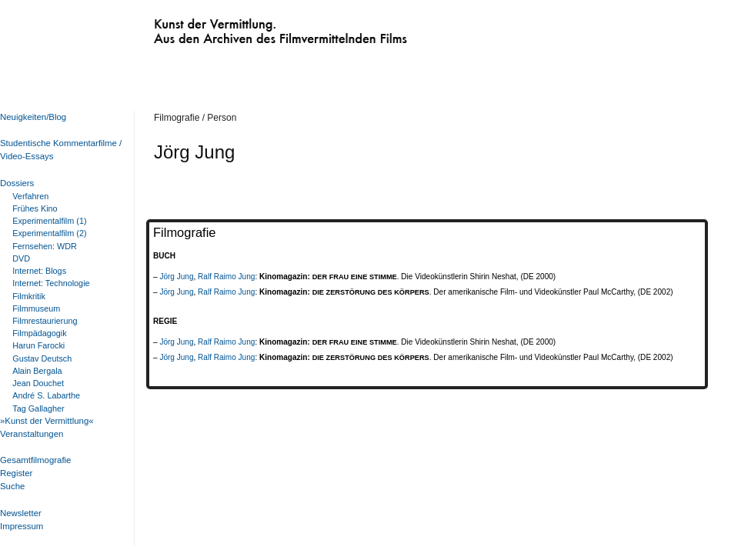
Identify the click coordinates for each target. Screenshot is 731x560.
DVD (21, 258)
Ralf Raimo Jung (226, 277)
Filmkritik (29, 296)
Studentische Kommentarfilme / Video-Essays (58, 150)
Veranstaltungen (32, 434)
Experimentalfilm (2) (49, 233)
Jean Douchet (38, 383)
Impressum (22, 526)
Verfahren (30, 196)
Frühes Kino (35, 208)
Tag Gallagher (38, 408)
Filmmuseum (36, 308)
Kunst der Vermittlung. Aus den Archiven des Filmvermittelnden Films (249, 28)
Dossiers (17, 183)
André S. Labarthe (46, 395)
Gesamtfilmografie (35, 460)
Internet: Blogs (39, 271)
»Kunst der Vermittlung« (47, 421)
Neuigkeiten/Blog (33, 117)
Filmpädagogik (39, 333)
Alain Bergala (37, 371)
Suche (12, 486)
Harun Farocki (38, 345)
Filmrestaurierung (45, 321)
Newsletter (21, 513)
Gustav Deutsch (42, 358)
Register (16, 473)
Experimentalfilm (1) (49, 221)
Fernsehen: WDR (45, 246)
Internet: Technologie (51, 283)
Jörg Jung (176, 277)
